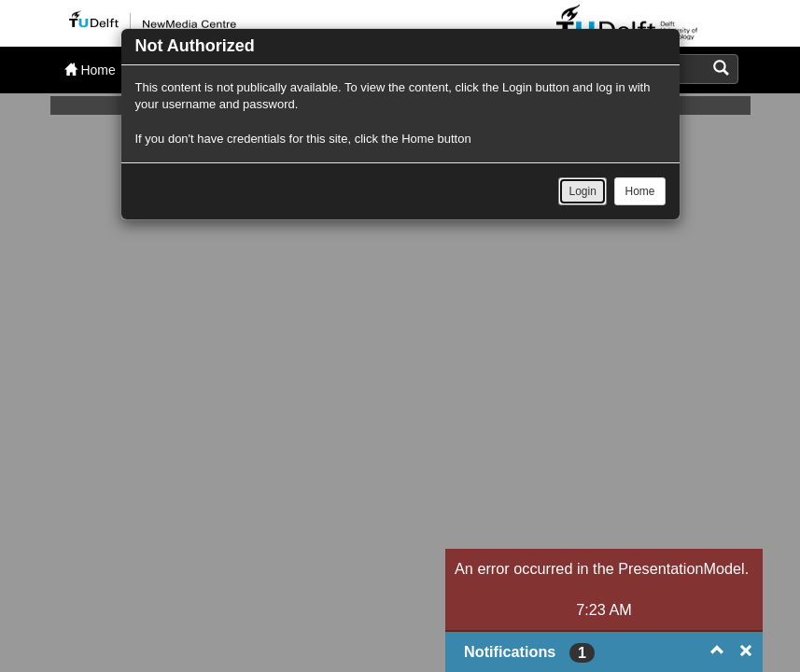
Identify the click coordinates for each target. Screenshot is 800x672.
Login (582, 191)
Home (639, 191)
